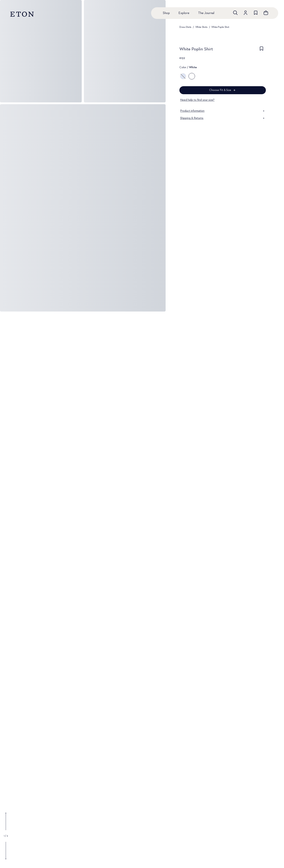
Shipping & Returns (223, 118)
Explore (184, 13)
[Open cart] (266, 13)
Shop (166, 13)
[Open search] (235, 13)
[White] (192, 76)
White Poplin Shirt (220, 27)
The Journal (206, 13)
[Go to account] (246, 13)
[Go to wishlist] (256, 13)
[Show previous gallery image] (6, 821)
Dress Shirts (185, 27)
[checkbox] (261, 50)
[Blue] (183, 76)
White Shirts (201, 27)
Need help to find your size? (197, 100)
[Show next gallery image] (6, 851)
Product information (223, 111)
